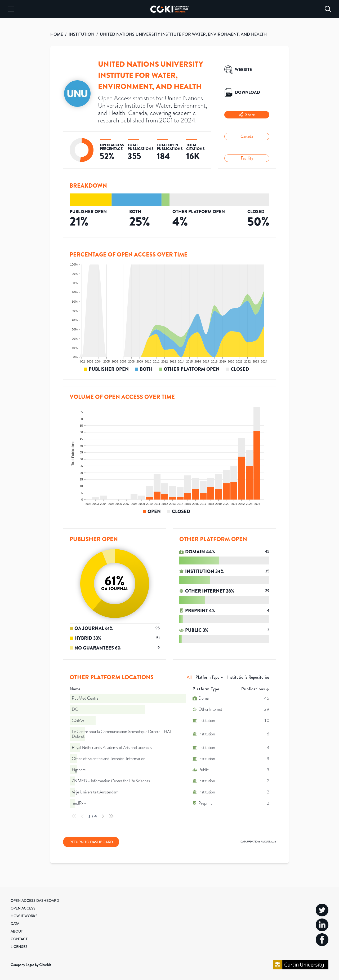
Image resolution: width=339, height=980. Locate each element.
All (189, 677)
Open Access (23, 908)
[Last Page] (111, 816)
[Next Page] (103, 816)
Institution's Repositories (248, 677)
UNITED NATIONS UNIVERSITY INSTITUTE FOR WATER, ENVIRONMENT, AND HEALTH (183, 34)
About (17, 931)
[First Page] (74, 816)
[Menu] (11, 9)
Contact (19, 939)
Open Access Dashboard (35, 900)
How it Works (24, 916)
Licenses (19, 947)
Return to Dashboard (91, 842)
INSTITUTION (81, 34)
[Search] (328, 9)
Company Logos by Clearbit (31, 965)
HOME (57, 34)
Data (15, 924)
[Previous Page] (82, 816)
